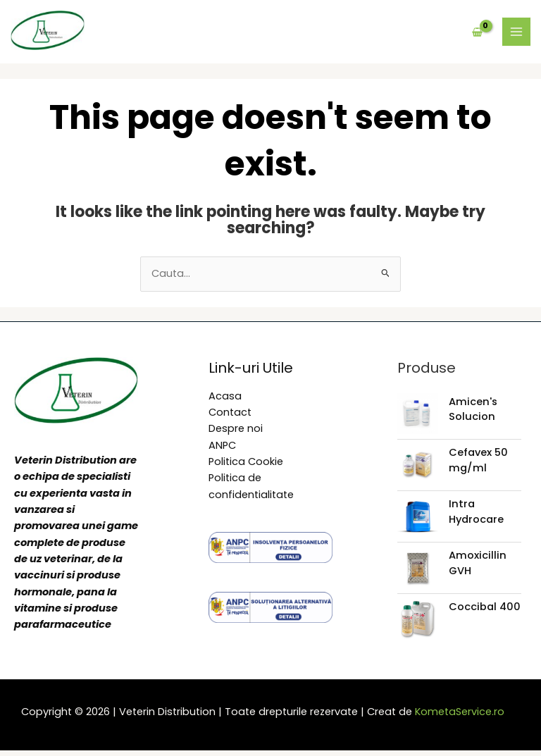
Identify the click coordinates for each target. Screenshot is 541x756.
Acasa (225, 402)
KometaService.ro (460, 717)
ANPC (222, 451)
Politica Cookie (246, 467)
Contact (230, 418)
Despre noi (236, 434)
